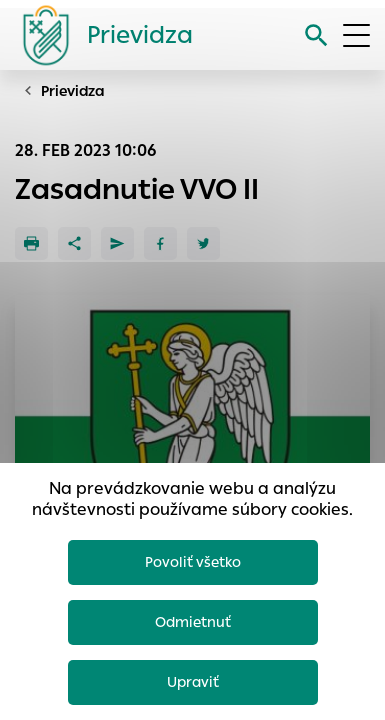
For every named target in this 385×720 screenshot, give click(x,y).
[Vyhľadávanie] (316, 35)
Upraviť (193, 682)
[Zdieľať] (74, 243)
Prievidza (73, 91)
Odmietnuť (193, 622)
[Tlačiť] (31, 243)
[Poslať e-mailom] (117, 243)
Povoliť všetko (193, 562)
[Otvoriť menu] (356, 35)
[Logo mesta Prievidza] (100, 35)
